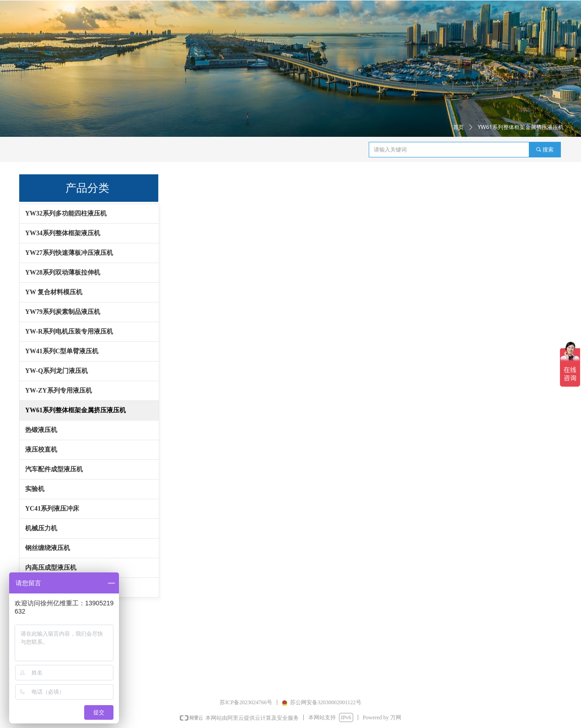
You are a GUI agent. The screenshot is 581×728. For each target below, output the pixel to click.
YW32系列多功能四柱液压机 (66, 213)
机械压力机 (41, 528)
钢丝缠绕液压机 (48, 548)
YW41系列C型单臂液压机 (62, 351)
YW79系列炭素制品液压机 (63, 312)
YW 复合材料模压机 (54, 292)
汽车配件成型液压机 (54, 469)
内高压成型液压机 (51, 568)
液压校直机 (41, 450)
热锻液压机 (41, 430)
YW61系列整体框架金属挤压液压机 (75, 410)
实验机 (35, 489)
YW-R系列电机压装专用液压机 (69, 332)
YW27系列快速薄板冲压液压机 (69, 253)
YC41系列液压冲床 (52, 509)
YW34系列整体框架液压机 (63, 233)
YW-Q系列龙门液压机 (56, 371)
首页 (458, 127)
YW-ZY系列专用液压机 (59, 391)
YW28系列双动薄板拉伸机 (63, 272)
